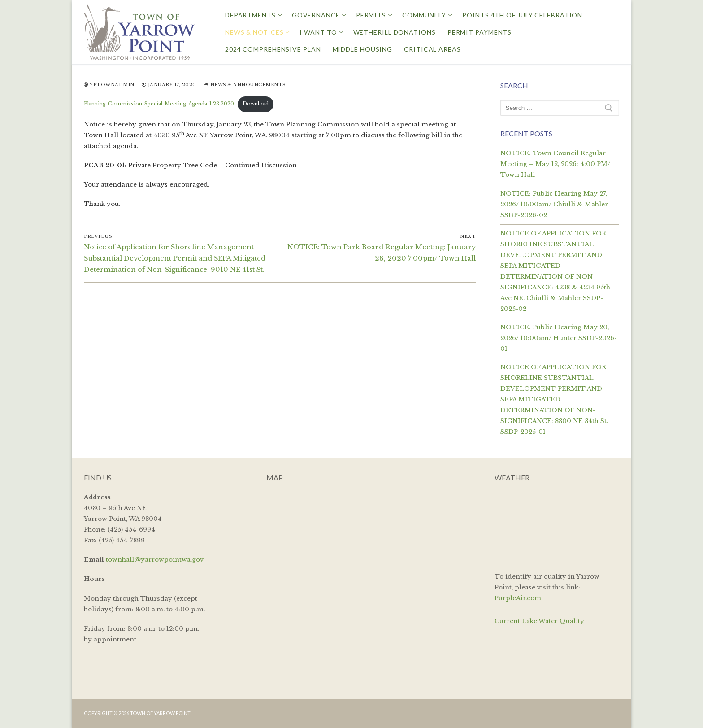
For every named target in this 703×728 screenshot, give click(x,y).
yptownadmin (109, 85)
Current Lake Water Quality (539, 621)
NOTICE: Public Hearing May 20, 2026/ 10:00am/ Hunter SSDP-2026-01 (559, 338)
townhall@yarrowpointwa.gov (155, 560)
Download (256, 104)
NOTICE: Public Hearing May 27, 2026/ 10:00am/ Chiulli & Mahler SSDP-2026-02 (554, 204)
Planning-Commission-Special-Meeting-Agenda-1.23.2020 (159, 104)
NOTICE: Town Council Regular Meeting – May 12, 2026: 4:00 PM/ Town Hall (555, 164)
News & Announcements (245, 85)
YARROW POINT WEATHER (557, 526)
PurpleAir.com (518, 598)
